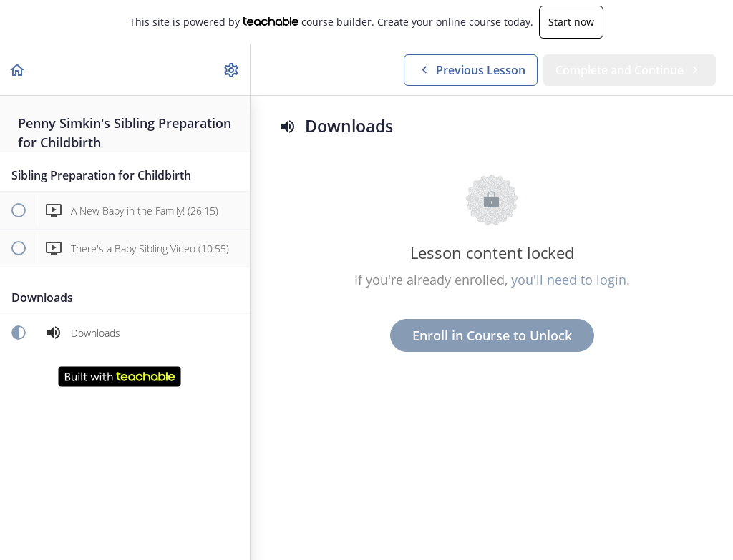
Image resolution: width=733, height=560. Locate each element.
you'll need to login (569, 280)
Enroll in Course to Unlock (492, 335)
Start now (571, 22)
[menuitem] (232, 70)
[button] (18, 70)
